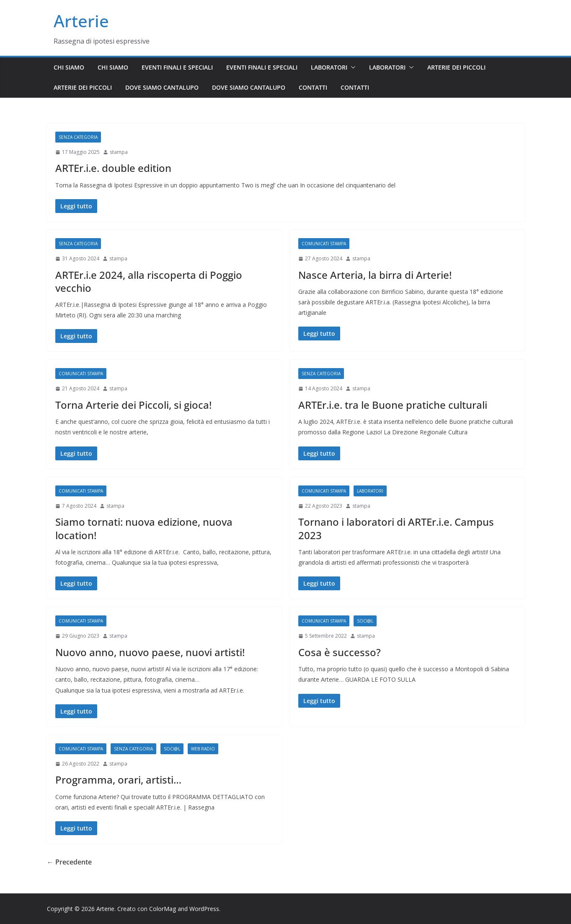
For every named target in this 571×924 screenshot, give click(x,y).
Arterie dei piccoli (456, 67)
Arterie (81, 21)
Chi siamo (69, 67)
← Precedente (69, 862)
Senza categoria (78, 137)
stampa (119, 152)
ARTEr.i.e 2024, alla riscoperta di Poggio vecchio (149, 281)
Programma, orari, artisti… (118, 780)
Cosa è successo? (340, 652)
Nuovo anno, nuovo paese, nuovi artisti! (150, 652)
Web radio (203, 749)
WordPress (204, 909)
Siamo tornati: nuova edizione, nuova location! (144, 528)
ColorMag (163, 909)
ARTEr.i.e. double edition (113, 168)
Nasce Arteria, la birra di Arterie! (375, 275)
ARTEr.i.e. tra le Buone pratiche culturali (393, 405)
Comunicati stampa (324, 244)
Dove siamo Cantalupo (162, 87)
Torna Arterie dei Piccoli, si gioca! (133, 405)
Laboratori (329, 67)
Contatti (313, 87)
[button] (351, 67)
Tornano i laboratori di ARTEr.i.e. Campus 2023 (396, 528)
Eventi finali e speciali (177, 67)
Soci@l (365, 621)
